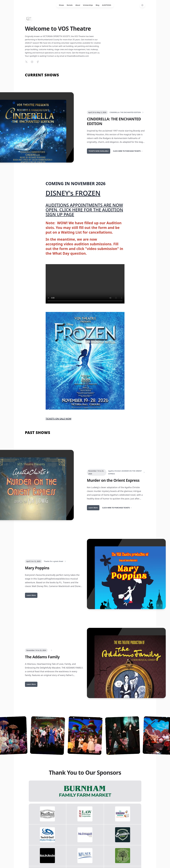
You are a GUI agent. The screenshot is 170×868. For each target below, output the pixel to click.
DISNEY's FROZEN (73, 193)
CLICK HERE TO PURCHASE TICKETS (128, 151)
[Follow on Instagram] (32, 62)
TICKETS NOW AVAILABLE (99, 151)
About (78, 5)
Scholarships (88, 5)
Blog (97, 5)
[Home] (29, 19)
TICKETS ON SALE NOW (59, 419)
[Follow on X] (26, 62)
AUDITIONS (107, 5)
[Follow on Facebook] (38, 62)
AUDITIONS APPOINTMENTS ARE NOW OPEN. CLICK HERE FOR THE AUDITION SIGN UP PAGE (84, 210)
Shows (61, 5)
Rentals (70, 5)
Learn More (93, 508)
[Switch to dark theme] (142, 5)
